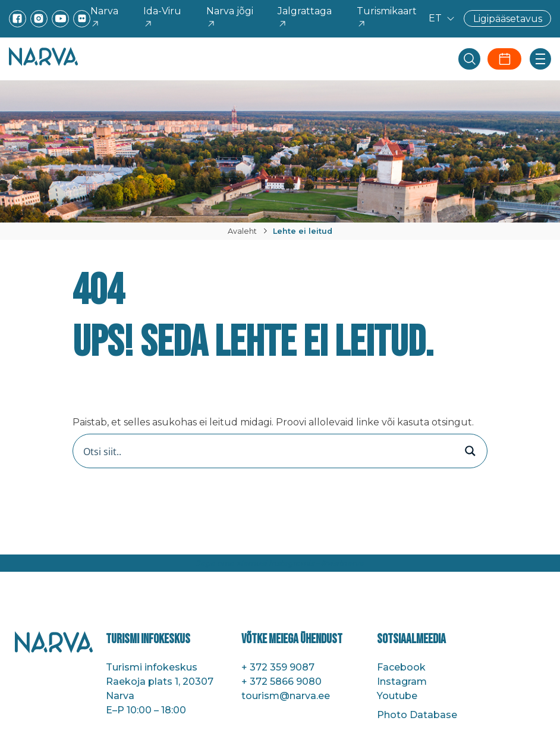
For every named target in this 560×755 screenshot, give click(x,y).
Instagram (402, 682)
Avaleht (242, 231)
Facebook (401, 667)
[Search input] (268, 451)
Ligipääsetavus (508, 18)
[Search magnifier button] (470, 451)
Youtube (397, 696)
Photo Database (417, 715)
